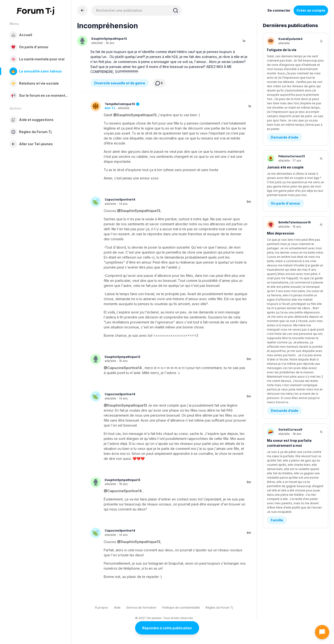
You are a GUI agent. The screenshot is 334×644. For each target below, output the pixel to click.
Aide (117, 608)
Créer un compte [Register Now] (311, 10)
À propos (102, 608)
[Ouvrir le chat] (322, 632)
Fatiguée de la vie (282, 50)
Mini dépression (281, 159)
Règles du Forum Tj (219, 608)
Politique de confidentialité (181, 608)
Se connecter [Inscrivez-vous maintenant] (279, 10)
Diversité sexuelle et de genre (120, 83)
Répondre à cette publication (167, 628)
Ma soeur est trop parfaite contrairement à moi (289, 216)
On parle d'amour (285, 129)
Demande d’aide (285, 74)
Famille (277, 243)
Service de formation (141, 608)
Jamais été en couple (285, 104)
